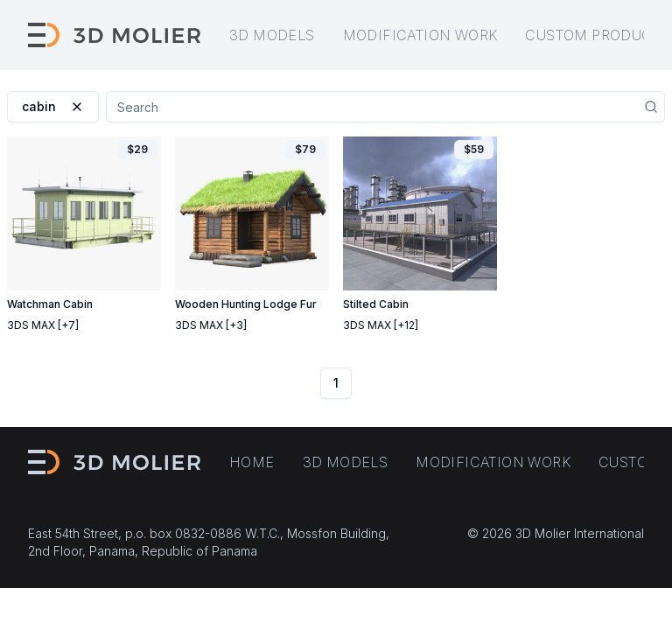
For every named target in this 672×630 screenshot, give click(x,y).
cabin (53, 106)
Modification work (420, 35)
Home (252, 462)
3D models (272, 35)
